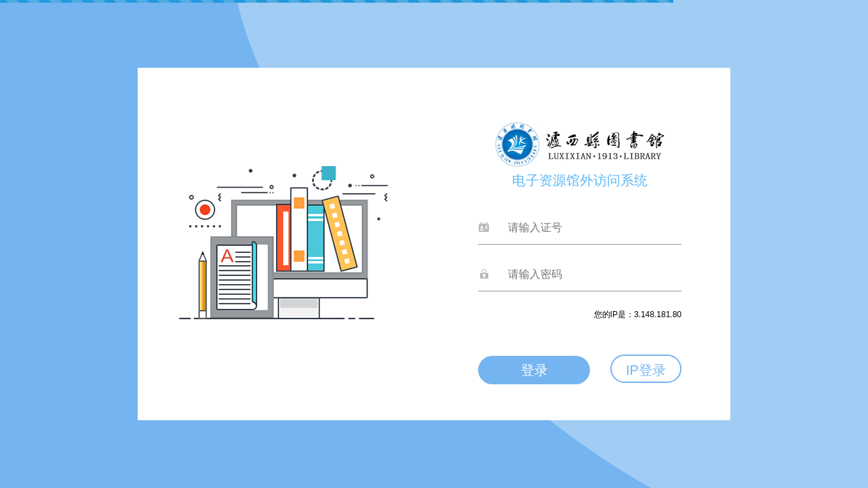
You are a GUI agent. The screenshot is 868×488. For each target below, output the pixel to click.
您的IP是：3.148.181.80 (638, 314)
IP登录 (646, 370)
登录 (534, 370)
